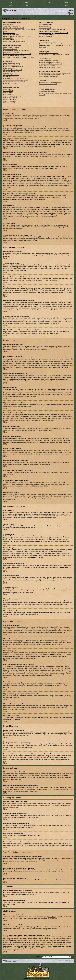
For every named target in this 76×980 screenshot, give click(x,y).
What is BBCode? (8, 89)
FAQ (71, 13)
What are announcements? (11, 98)
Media (10, 6)
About (26, 2)
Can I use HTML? (8, 91)
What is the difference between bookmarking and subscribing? (55, 73)
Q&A (26, 6)
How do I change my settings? (11, 47)
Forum (66, 2)
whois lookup (56, 939)
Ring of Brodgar (12, 961)
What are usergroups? (45, 28)
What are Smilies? (8, 93)
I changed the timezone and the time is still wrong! (17, 50)
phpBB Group (52, 917)
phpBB (31, 978)
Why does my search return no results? (49, 62)
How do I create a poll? (10, 68)
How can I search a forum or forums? (49, 60)
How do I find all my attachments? (48, 84)
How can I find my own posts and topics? (50, 67)
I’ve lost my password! (9, 33)
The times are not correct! (10, 49)
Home (10, 2)
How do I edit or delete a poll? (11, 72)
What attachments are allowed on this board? (51, 82)
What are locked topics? (10, 101)
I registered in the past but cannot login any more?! (17, 36)
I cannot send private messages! (47, 42)
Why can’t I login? (8, 24)
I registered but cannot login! (11, 35)
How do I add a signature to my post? (13, 66)
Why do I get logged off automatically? (14, 28)
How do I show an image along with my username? (17, 54)
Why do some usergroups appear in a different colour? (53, 33)
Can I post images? (9, 94)
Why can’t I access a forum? (11, 73)
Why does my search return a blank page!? (50, 64)
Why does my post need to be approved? (14, 82)
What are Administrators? (45, 24)
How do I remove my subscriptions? (48, 76)
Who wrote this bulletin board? (47, 90)
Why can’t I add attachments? (11, 75)
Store (50, 2)
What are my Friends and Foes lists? (49, 53)
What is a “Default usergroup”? (47, 35)
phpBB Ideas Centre (14, 929)
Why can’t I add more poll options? (13, 70)
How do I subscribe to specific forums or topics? (51, 75)
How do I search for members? (47, 66)
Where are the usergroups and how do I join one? (52, 29)
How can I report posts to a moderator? (14, 78)
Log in (66, 6)
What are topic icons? (9, 103)
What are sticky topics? (10, 99)
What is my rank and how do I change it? (14, 56)
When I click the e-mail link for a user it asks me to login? (19, 57)
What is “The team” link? (45, 36)
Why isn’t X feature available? (47, 91)
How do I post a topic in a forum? (12, 63)
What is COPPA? (8, 38)
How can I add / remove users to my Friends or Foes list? (54, 55)
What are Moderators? (45, 26)
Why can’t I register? (9, 40)
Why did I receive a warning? (11, 77)
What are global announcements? (12, 96)
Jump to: (38, 956)
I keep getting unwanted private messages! (50, 44)
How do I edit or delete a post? (12, 65)
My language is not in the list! (11, 52)
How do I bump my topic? (10, 83)
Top (6, 121)
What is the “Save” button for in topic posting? (16, 80)
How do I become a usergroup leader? (49, 31)
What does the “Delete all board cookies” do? (15, 41)
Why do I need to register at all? (12, 26)
